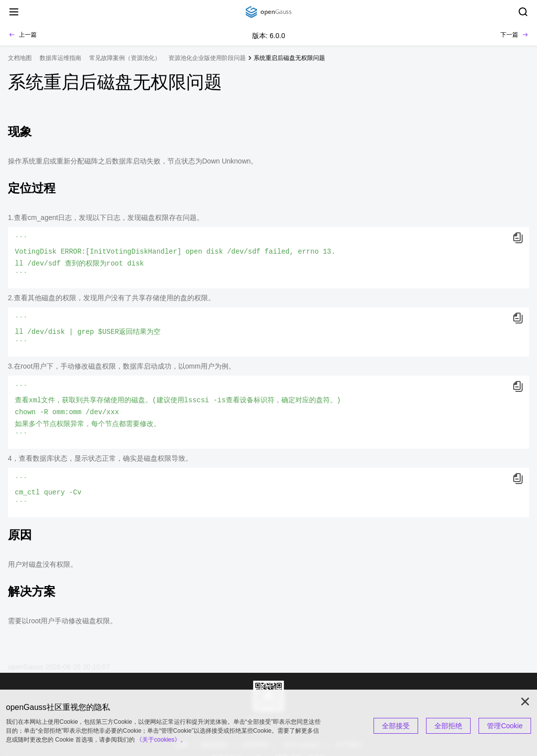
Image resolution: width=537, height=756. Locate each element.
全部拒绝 (448, 726)
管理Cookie (505, 726)
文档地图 (20, 58)
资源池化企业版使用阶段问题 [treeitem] (207, 58)
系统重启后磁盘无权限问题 (289, 58)
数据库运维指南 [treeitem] (60, 58)
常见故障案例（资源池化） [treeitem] (125, 58)
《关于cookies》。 (161, 740)
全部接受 (396, 726)
